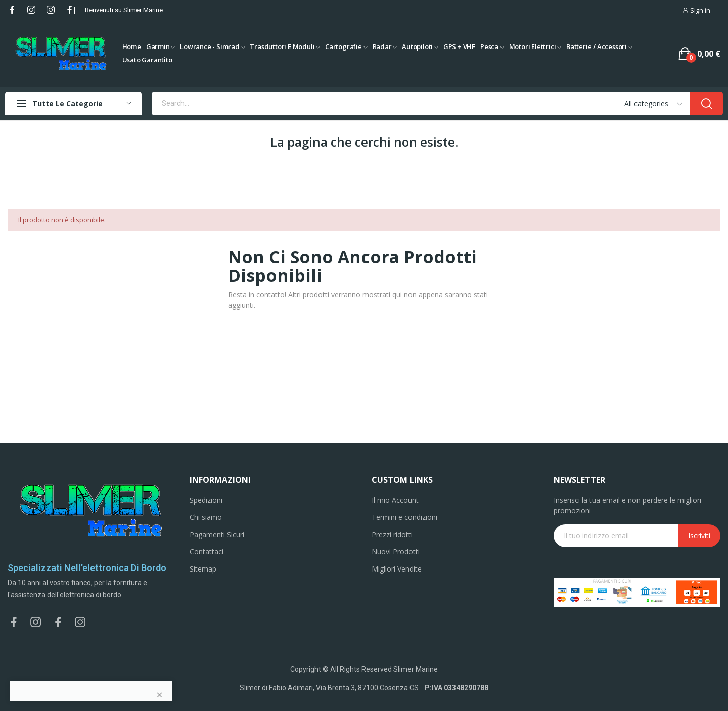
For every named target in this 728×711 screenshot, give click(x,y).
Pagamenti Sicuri (217, 534)
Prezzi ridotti (392, 534)
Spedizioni (206, 500)
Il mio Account (395, 500)
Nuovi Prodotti (396, 552)
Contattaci (207, 552)
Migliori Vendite (397, 569)
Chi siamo (206, 517)
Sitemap (203, 569)
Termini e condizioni (404, 517)
